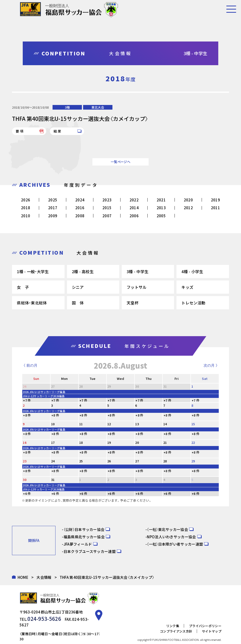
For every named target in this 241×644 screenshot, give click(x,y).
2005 (161, 216)
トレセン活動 (193, 303)
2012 (188, 208)
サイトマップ (212, 624)
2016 (80, 208)
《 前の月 (30, 365)
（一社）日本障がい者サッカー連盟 (175, 544)
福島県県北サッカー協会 (84, 537)
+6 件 (27, 493)
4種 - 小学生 (192, 271)
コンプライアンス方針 (176, 624)
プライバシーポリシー (205, 618)
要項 (20, 131)
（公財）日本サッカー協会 (84, 529)
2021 (161, 200)
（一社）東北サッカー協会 (167, 529)
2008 (80, 216)
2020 (188, 200)
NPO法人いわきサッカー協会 (171, 537)
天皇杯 (133, 303)
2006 (134, 216)
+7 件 (27, 400)
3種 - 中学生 (137, 271)
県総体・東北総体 (32, 303)
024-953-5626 (40, 618)
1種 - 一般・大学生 (33, 271)
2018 (26, 208)
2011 (215, 208)
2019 (215, 200)
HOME (23, 577)
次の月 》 (211, 365)
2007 (107, 216)
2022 (134, 200)
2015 (107, 208)
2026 (26, 200)
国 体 (78, 303)
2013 (161, 208)
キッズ (187, 287)
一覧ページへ (120, 162)
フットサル (137, 287)
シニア (78, 287)
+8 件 (27, 415)
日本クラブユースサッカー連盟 (90, 551)
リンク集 (173, 618)
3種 (67, 107)
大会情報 (44, 577)
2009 (53, 216)
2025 (53, 200)
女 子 (23, 287)
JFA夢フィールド (78, 544)
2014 (134, 208)
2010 (26, 216)
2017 (53, 208)
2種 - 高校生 (83, 271)
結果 (58, 131)
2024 (80, 200)
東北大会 (98, 107)
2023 (107, 200)
